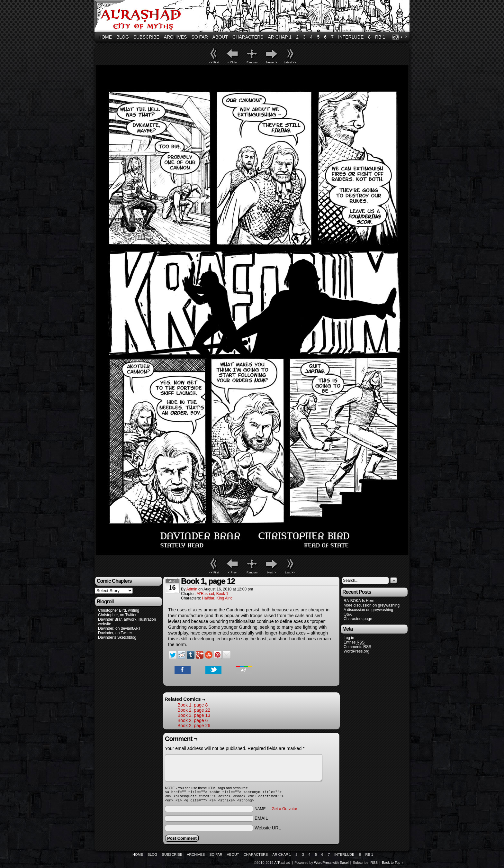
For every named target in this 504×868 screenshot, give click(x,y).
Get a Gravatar (284, 811)
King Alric (224, 598)
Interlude (351, 37)
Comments (357, 647)
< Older (232, 62)
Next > (272, 572)
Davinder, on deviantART (119, 628)
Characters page (358, 619)
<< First (214, 62)
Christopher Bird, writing (119, 610)
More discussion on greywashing (372, 605)
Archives (175, 37)
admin (192, 589)
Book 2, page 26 (194, 726)
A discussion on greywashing (368, 610)
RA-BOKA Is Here (359, 601)
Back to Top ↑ (392, 864)
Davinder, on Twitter (115, 633)
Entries (354, 642)
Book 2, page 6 (193, 720)
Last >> (290, 572)
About (220, 37)
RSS (396, 37)
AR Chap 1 (280, 37)
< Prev (232, 572)
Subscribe (146, 37)
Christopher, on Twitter (117, 615)
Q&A (348, 614)
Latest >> (290, 62)
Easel (344, 864)
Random (252, 62)
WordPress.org (356, 651)
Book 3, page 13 (194, 715)
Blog (123, 37)
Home (105, 37)
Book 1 (222, 594)
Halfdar (208, 598)
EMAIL (261, 820)
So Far (199, 37)
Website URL (268, 830)
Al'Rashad (253, 17)
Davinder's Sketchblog (117, 637)
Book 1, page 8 (193, 705)
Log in (349, 638)
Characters (248, 37)
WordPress (323, 864)
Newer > (272, 62)
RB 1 (380, 37)
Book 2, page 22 (194, 710)
